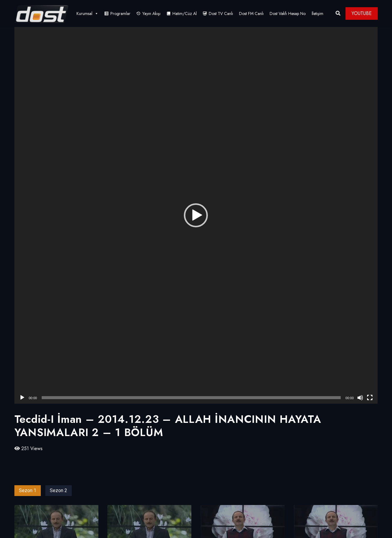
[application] (196, 215)
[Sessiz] (360, 398)
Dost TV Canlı (221, 13)
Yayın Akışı (151, 13)
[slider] (191, 398)
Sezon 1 (28, 490)
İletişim (317, 13)
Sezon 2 (58, 490)
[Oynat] (22, 398)
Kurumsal (87, 13)
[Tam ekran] (370, 398)
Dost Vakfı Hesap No (288, 13)
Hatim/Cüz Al (185, 13)
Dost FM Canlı (251, 13)
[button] (196, 215)
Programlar (120, 13)
